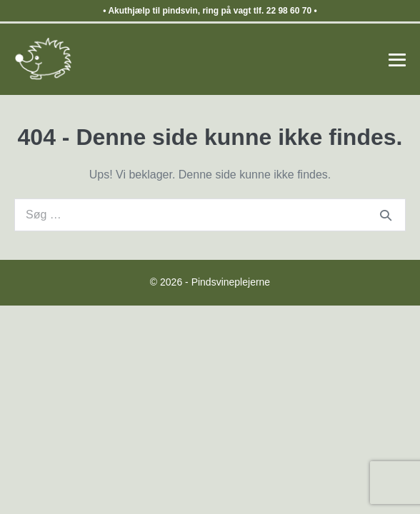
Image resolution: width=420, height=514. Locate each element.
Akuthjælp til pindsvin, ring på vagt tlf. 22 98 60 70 (210, 11)
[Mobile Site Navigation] (397, 60)
